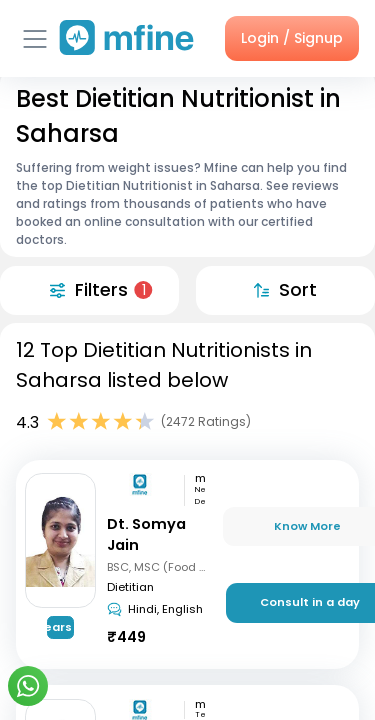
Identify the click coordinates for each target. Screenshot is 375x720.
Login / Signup (292, 38)
